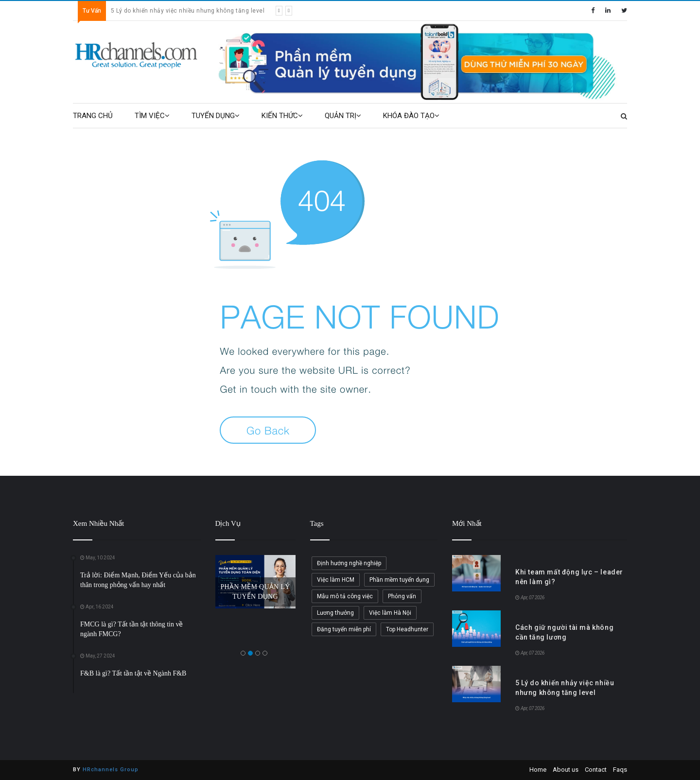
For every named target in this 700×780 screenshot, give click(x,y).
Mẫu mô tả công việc (345, 596)
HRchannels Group (111, 770)
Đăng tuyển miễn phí (344, 629)
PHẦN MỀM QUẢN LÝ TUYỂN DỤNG (255, 592)
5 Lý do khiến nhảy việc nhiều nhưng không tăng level (188, 11)
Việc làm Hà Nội (390, 613)
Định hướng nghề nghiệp (349, 563)
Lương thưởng (335, 613)
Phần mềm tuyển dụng (399, 580)
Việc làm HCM (336, 580)
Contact (596, 770)
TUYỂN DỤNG (216, 116)
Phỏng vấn (402, 596)
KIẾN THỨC (282, 116)
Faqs (620, 770)
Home (538, 770)
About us (566, 770)
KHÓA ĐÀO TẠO (411, 116)
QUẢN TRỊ (343, 116)
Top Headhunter (407, 629)
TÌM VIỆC (152, 116)
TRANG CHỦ (93, 116)
